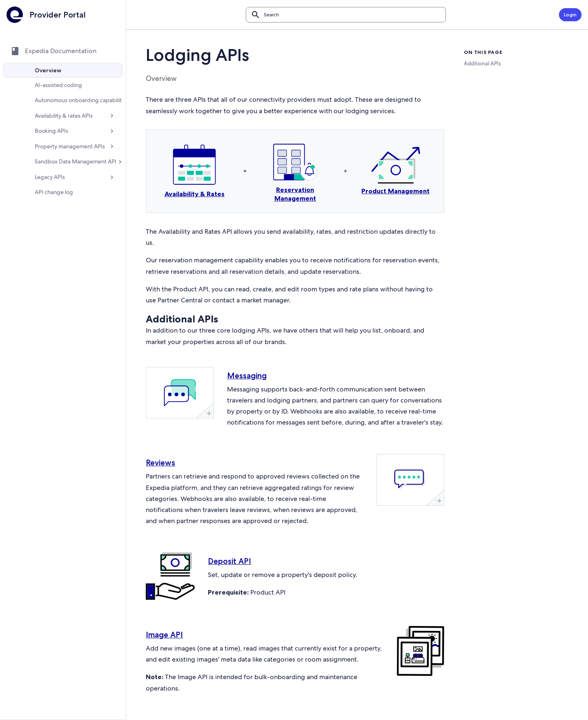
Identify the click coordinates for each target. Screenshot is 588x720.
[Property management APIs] (65, 153)
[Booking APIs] (65, 138)
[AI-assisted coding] (65, 85)
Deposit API (234, 572)
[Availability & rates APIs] (65, 122)
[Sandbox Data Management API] (65, 172)
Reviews (165, 474)
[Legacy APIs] (65, 190)
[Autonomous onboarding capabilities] (65, 103)
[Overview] (65, 70)
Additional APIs (482, 64)
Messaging (251, 376)
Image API (169, 646)
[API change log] (65, 205)
